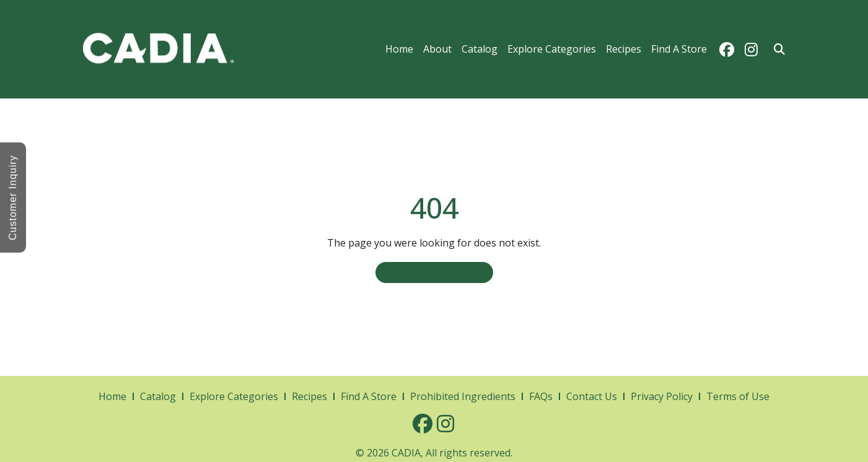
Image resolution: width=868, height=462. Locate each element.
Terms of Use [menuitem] (738, 396)
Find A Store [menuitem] (679, 49)
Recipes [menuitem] (624, 49)
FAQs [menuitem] (541, 396)
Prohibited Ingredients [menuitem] (463, 396)
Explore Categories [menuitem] (552, 49)
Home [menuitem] (399, 49)
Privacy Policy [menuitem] (662, 396)
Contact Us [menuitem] (592, 396)
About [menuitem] (437, 49)
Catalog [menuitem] (480, 49)
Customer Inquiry (13, 198)
